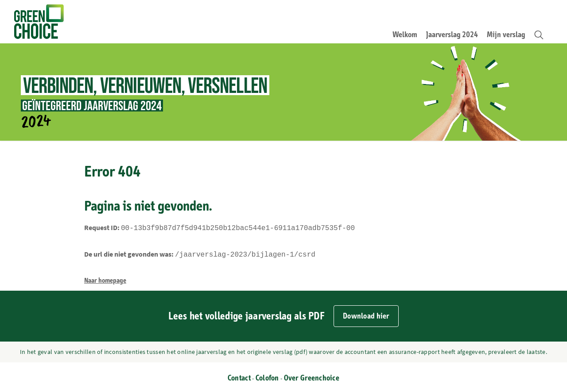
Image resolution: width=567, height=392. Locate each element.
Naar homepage (105, 279)
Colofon (267, 376)
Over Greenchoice (312, 376)
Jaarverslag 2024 (452, 35)
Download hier (366, 314)
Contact (239, 376)
